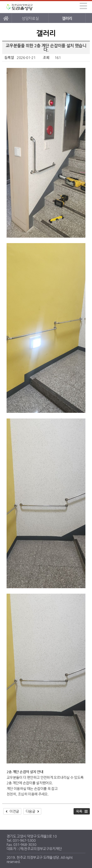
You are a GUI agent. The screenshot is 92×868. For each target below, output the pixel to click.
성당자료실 (30, 18)
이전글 (14, 811)
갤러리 (67, 18)
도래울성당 (20, 7)
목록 (79, 811)
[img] (83, 6)
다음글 (30, 811)
